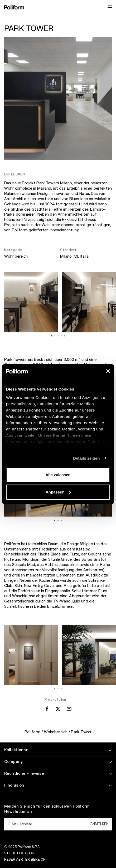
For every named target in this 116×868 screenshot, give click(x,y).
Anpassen (58, 492)
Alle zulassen (58, 475)
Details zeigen (86, 458)
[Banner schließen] (108, 371)
